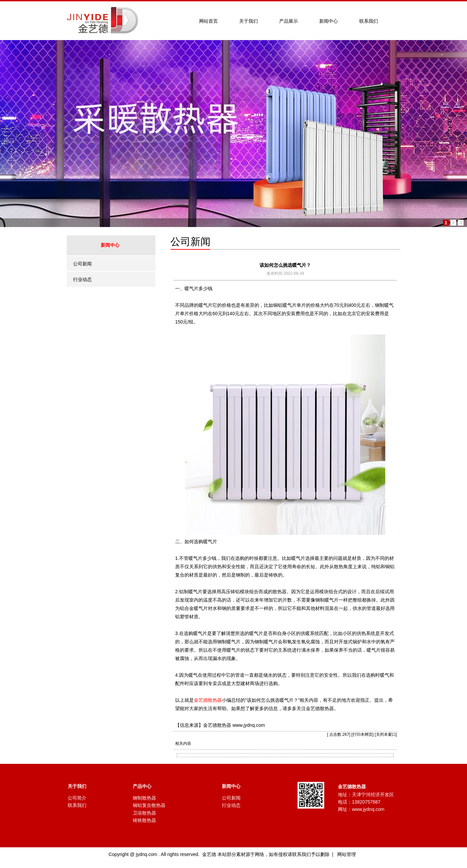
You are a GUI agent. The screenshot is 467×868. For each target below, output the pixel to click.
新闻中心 (329, 21)
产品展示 (289, 21)
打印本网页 (363, 734)
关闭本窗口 (386, 734)
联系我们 (369, 21)
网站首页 (208, 21)
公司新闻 (82, 264)
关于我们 (249, 21)
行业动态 (82, 279)
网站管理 (347, 854)
